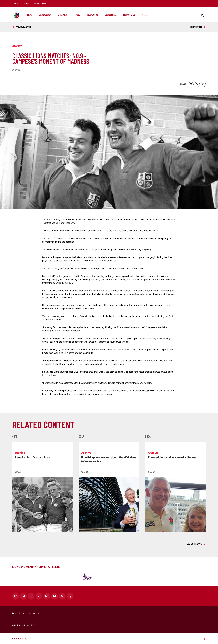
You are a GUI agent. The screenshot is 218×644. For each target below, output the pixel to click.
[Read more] (43, 487)
